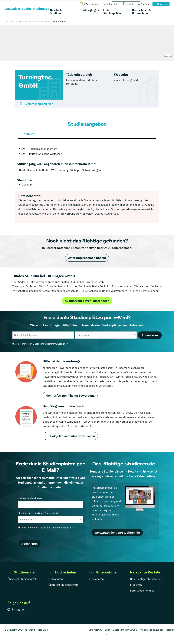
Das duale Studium (56, 12)
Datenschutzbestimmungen (48, 344)
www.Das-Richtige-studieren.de (117, 533)
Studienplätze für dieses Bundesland (50, 517)
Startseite (9, 22)
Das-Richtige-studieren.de (146, 579)
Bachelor (28, 134)
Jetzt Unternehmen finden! (87, 258)
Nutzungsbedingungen (152, 630)
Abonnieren (150, 335)
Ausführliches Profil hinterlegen (87, 301)
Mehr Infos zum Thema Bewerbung (70, 396)
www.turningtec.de (128, 80)
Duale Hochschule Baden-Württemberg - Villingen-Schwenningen (60, 170)
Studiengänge (88, 10)
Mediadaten (56, 579)
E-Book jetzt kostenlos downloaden (70, 436)
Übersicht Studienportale (22, 579)
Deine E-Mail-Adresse (50, 502)
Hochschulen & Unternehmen (141, 12)
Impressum (96, 630)
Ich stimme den (40, 344)
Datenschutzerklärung (125, 630)
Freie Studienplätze (112, 12)
